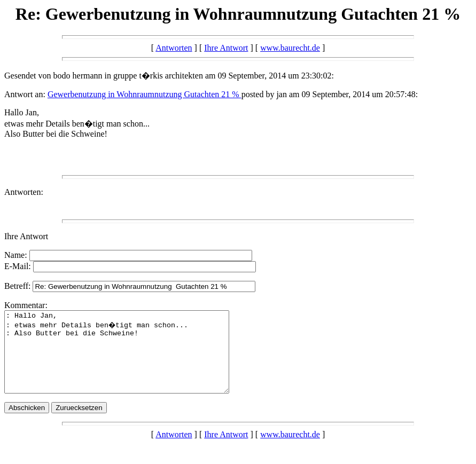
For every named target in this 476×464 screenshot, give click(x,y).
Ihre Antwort (226, 48)
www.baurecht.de (290, 48)
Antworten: (24, 192)
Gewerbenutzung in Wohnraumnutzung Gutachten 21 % (145, 94)
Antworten (174, 48)
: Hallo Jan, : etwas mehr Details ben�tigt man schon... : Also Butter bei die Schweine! (130, 360)
